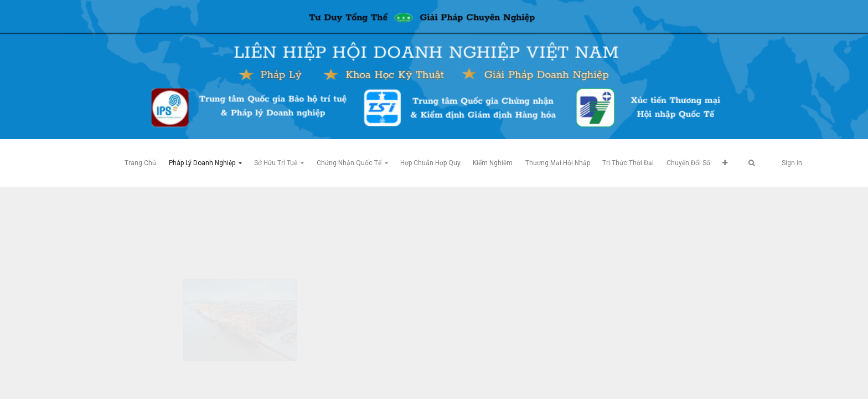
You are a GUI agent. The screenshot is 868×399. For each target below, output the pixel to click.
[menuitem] (140, 163)
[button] (725, 163)
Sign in (792, 163)
